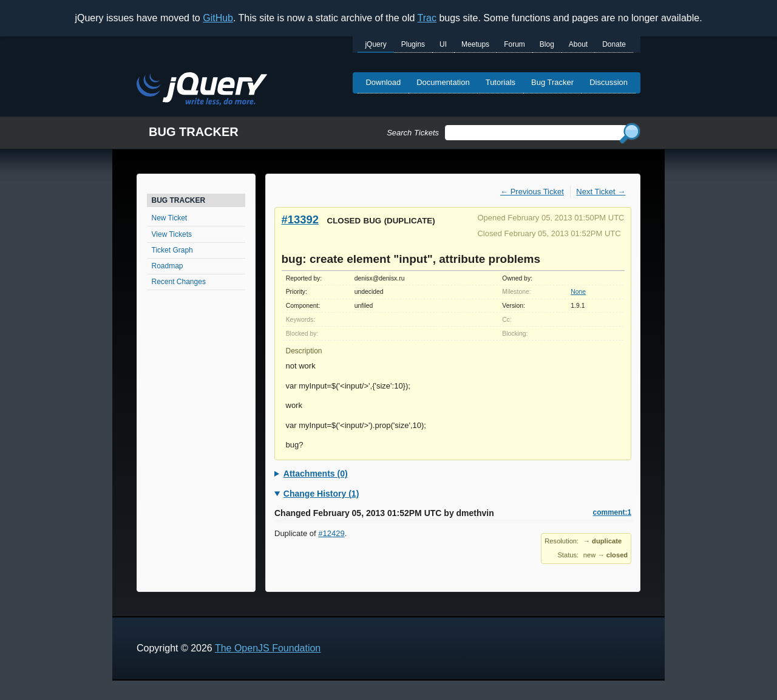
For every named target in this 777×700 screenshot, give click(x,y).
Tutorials (500, 82)
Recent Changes (179, 282)
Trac (427, 18)
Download (383, 82)
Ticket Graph (172, 250)
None (578, 292)
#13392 (300, 219)
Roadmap (168, 266)
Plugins (413, 44)
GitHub (218, 18)
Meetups (475, 44)
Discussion (609, 82)
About (578, 44)
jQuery (375, 44)
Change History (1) (321, 494)
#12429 (331, 533)
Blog (547, 44)
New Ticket (170, 218)
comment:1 (612, 512)
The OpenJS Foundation (268, 648)
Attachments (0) (316, 474)
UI (443, 44)
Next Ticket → (601, 192)
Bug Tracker (552, 82)
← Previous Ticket (532, 192)
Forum (514, 44)
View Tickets (172, 234)
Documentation (443, 82)
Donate (614, 44)
